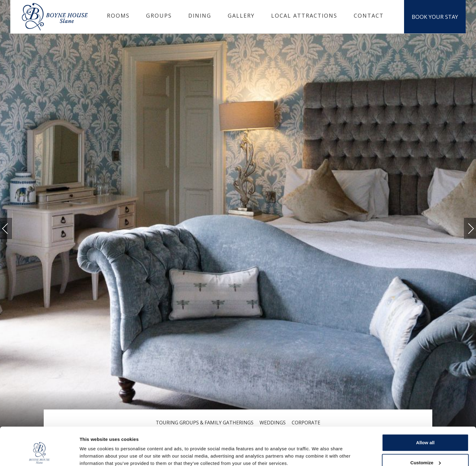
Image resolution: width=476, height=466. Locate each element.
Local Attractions (304, 15)
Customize (426, 430)
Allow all (425, 410)
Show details (94, 447)
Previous (11, 229)
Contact (369, 15)
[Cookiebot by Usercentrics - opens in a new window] (39, 454)
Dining (200, 15)
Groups (159, 15)
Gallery (241, 15)
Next (465, 226)
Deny (425, 450)
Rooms (118, 15)
